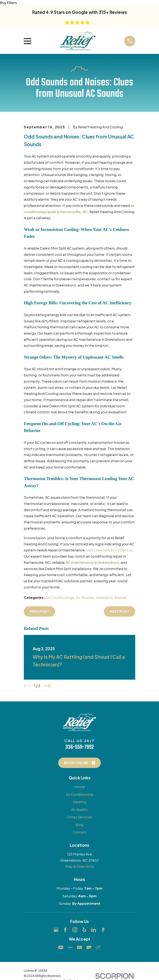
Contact (80, 832)
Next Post (120, 611)
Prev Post (39, 611)
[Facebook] (65, 930)
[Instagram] (75, 930)
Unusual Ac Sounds (111, 597)
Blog (79, 825)
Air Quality (79, 810)
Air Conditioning (79, 794)
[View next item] (47, 686)
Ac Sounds (85, 597)
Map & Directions (79, 866)
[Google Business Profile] (56, 930)
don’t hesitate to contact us (109, 550)
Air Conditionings (60, 597)
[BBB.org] (103, 930)
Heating (80, 802)
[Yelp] (84, 930)
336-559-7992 (80, 747)
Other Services (80, 817)
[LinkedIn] (93, 930)
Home (80, 787)
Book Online (79, 763)
